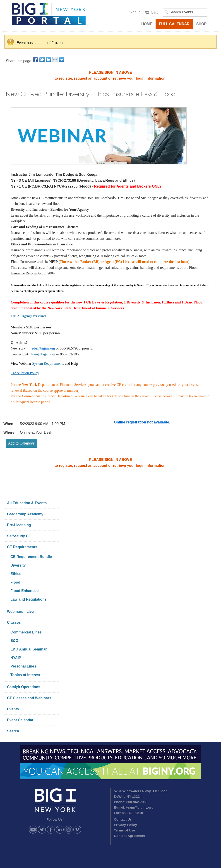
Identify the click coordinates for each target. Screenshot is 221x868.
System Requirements (48, 363)
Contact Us (123, 819)
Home (147, 24)
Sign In (135, 12)
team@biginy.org (140, 807)
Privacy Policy (125, 825)
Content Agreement (130, 836)
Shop (201, 24)
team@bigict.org (43, 354)
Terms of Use (125, 830)
